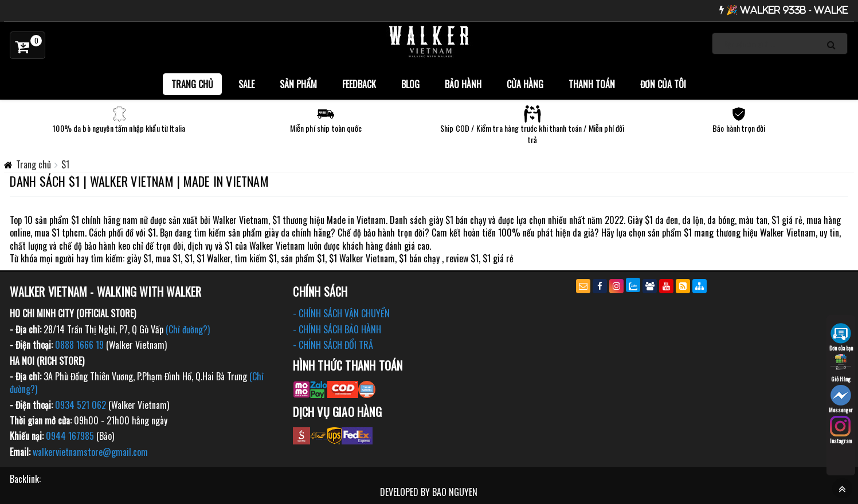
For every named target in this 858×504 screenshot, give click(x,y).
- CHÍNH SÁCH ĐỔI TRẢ (333, 345)
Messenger (841, 399)
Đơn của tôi (663, 84)
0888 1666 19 (79, 345)
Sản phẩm (298, 84)
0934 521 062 (81, 405)
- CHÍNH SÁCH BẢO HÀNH (337, 329)
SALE (246, 84)
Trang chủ (192, 84)
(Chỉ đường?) (188, 329)
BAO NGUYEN (455, 492)
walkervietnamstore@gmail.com (90, 452)
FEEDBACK (359, 84)
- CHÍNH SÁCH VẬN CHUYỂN (341, 313)
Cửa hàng (525, 84)
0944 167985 (70, 436)
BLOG (410, 84)
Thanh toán (592, 84)
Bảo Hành (463, 84)
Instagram (841, 430)
